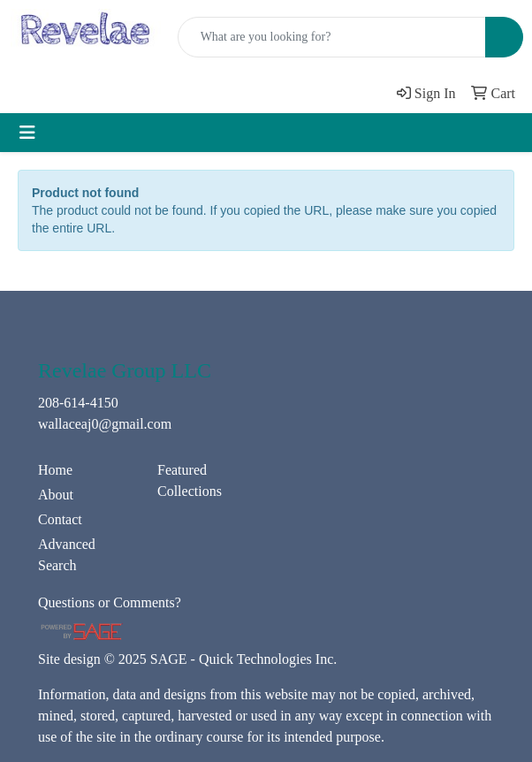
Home (55, 470)
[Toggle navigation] (27, 133)
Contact (60, 519)
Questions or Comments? (110, 602)
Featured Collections (190, 480)
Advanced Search (67, 555)
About (56, 495)
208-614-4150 (78, 403)
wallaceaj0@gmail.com (105, 424)
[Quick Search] (332, 37)
